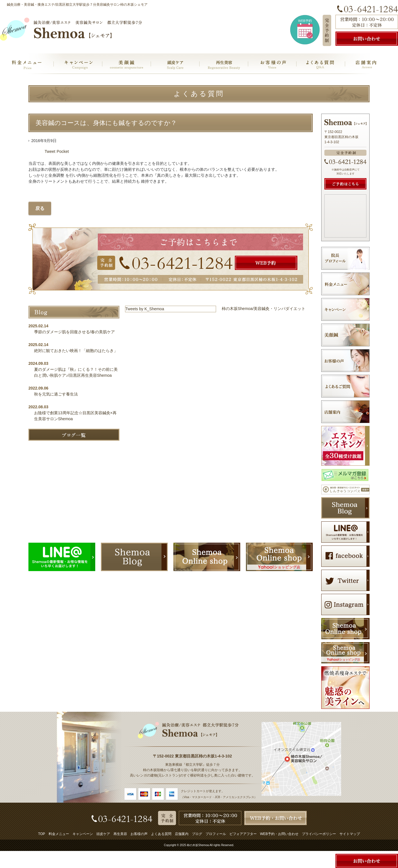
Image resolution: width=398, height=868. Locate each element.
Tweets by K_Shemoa (145, 309)
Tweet (50, 151)
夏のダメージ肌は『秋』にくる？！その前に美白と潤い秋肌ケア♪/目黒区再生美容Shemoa (76, 372)
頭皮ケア (103, 834)
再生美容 (120, 834)
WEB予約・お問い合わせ (279, 834)
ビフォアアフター (243, 834)
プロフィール (216, 834)
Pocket (63, 151)
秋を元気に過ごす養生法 (56, 394)
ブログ (197, 834)
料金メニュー (59, 834)
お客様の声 (139, 834)
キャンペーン (83, 834)
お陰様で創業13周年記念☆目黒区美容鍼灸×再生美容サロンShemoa (75, 416)
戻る (40, 208)
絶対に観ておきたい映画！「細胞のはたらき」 (76, 351)
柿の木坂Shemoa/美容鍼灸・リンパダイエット (264, 309)
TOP (42, 834)
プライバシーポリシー (319, 834)
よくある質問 (161, 834)
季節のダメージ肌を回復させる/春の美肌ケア (76, 332)
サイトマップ (350, 834)
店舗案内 (182, 834)
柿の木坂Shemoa (198, 845)
